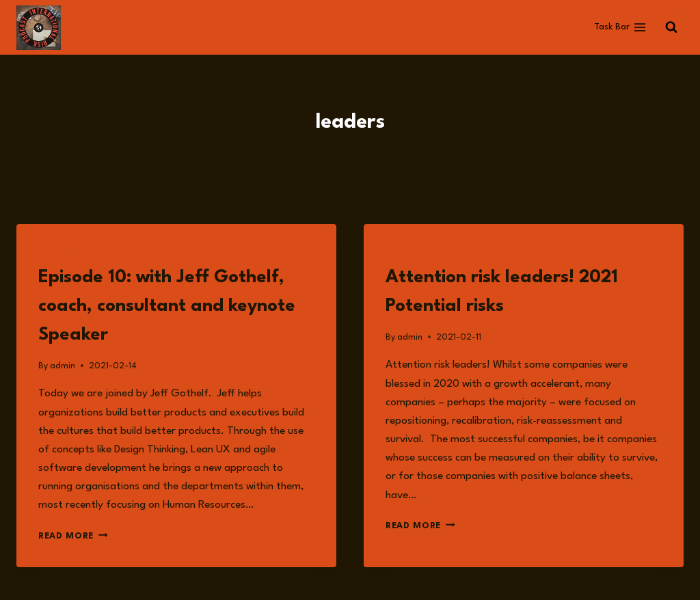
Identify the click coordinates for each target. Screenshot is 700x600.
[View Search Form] (671, 27)
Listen (53, 253)
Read (397, 253)
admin (63, 366)
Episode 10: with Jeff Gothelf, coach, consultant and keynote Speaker (167, 306)
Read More (73, 536)
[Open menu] (620, 27)
